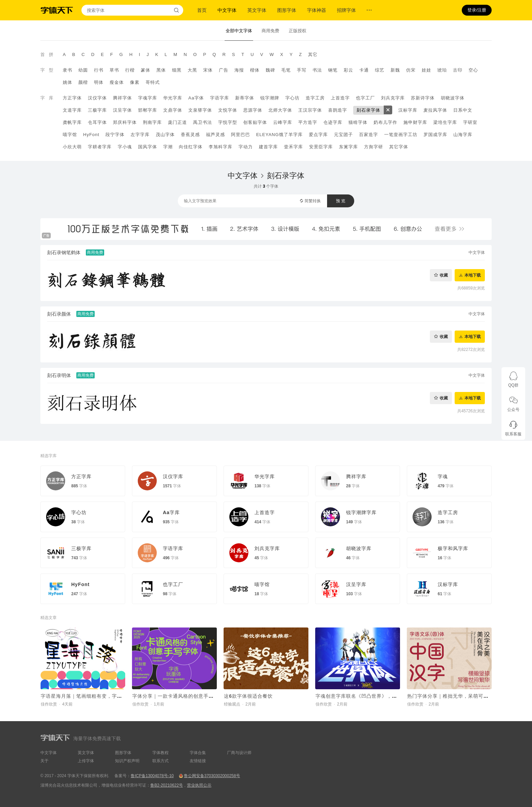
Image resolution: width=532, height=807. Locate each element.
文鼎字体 (173, 110)
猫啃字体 (358, 122)
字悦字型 (228, 122)
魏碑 (270, 70)
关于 (44, 761)
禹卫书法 (203, 122)
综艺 (380, 70)
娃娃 (426, 70)
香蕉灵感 (190, 135)
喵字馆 (70, 135)
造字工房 (315, 98)
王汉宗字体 (310, 110)
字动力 (246, 147)
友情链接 (198, 761)
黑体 (161, 70)
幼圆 (83, 70)
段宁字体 (115, 135)
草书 (114, 70)
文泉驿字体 (200, 110)
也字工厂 (365, 98)
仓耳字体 (97, 122)
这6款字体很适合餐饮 (248, 696)
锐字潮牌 (270, 98)
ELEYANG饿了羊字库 (279, 135)
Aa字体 (196, 98)
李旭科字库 (221, 147)
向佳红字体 (191, 147)
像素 (135, 82)
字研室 (470, 122)
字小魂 (125, 147)
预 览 (340, 201)
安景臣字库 (321, 147)
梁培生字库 (445, 122)
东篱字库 (348, 147)
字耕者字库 (100, 147)
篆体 (146, 70)
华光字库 (173, 98)
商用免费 (270, 31)
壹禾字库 (293, 147)
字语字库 (220, 98)
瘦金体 (117, 82)
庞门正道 (177, 122)
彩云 (348, 70)
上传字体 (86, 761)
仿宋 (411, 70)
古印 (458, 70)
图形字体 (287, 10)
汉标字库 (408, 110)
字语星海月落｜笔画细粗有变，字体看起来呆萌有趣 (99, 696)
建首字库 (268, 147)
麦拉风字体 (435, 110)
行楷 (130, 70)
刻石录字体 (368, 110)
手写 (302, 70)
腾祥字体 (122, 98)
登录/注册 (477, 10)
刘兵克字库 (393, 98)
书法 (317, 70)
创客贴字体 (255, 122)
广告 (224, 70)
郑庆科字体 (125, 122)
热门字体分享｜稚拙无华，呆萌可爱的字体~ (457, 696)
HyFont (91, 135)
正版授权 (298, 31)
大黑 (192, 70)
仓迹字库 (333, 122)
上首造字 (340, 98)
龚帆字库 (72, 122)
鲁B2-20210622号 (167, 785)
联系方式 (160, 761)
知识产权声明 (127, 761)
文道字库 (72, 110)
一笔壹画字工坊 (401, 135)
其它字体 (399, 147)
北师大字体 (280, 110)
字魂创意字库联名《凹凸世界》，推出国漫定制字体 (374, 696)
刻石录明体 (59, 375)
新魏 (395, 70)
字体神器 (317, 10)
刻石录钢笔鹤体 (64, 252)
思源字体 (253, 110)
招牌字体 (346, 10)
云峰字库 (283, 122)
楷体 (255, 70)
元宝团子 (343, 135)
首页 (202, 10)
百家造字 (368, 135)
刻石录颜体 (59, 314)
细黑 (177, 70)
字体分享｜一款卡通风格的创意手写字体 (178, 696)
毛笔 (286, 70)
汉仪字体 (97, 98)
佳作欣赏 (49, 704)
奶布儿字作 (385, 122)
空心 (473, 70)
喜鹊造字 (338, 110)
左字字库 (140, 135)
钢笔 (333, 70)
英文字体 (257, 10)
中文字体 (227, 10)
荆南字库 (152, 122)
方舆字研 (374, 147)
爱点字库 (318, 135)
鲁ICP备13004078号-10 (152, 776)
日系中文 (463, 110)
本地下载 (473, 275)
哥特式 (153, 82)
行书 (99, 70)
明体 (99, 82)
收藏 (444, 275)
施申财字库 (415, 122)
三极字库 (97, 110)
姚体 (68, 82)
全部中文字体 (239, 31)
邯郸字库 (148, 110)
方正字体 (72, 98)
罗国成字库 (435, 135)
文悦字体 (228, 110)
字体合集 (198, 753)
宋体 (208, 70)
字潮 (168, 147)
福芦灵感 (215, 135)
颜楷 (83, 82)
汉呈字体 (122, 110)
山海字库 (463, 135)
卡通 (364, 70)
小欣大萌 (72, 147)
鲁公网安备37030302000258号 (212, 776)
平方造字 (308, 122)
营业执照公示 (199, 785)
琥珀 (442, 70)
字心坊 (292, 98)
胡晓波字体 (453, 98)
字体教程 (160, 753)
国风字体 (148, 147)
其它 (313, 54)
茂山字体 (165, 135)
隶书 (68, 70)
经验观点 (232, 704)
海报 (239, 70)
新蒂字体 (245, 98)
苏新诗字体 (423, 98)
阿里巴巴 (241, 135)
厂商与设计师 (239, 753)
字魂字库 (148, 98)
